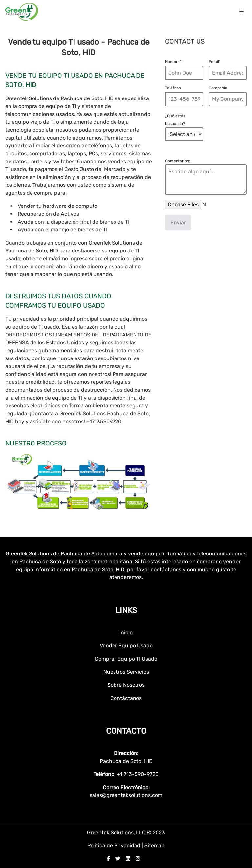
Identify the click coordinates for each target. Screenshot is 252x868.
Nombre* (173, 62)
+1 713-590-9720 (138, 774)
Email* (215, 62)
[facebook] (108, 859)
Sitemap (155, 846)
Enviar (178, 222)
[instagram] (138, 859)
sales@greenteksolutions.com (126, 795)
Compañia (218, 88)
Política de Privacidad (115, 846)
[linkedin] (128, 859)
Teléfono (173, 88)
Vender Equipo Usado (126, 646)
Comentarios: (178, 161)
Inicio (126, 632)
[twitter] (118, 859)
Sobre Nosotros (126, 685)
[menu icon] (241, 12)
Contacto (126, 731)
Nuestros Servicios (126, 672)
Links (126, 610)
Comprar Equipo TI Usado (126, 659)
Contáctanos (126, 698)
